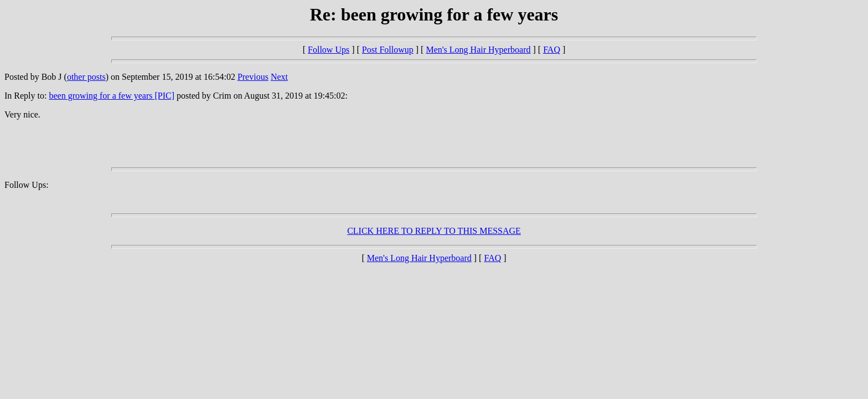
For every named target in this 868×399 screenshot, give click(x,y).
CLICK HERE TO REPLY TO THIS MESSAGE (434, 231)
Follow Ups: (27, 185)
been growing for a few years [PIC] (112, 96)
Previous (253, 77)
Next (279, 77)
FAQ (552, 50)
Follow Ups (329, 50)
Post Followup (388, 50)
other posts (86, 77)
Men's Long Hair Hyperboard (478, 50)
